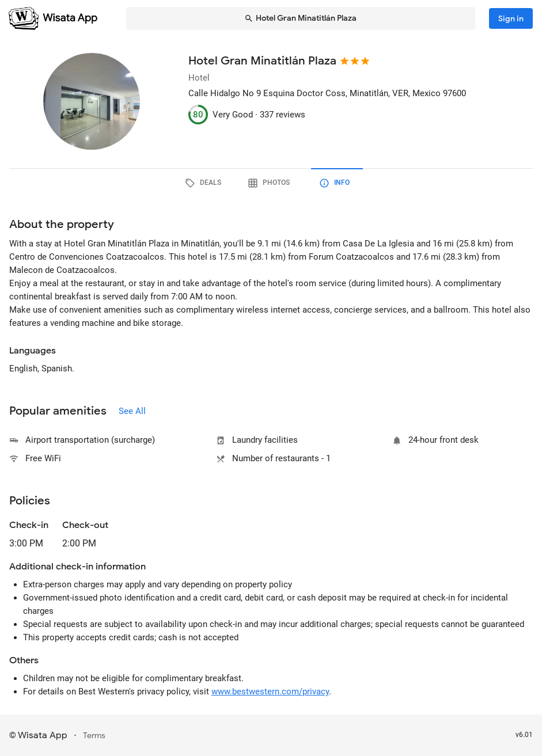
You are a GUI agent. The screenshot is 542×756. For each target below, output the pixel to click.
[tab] (206, 183)
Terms (94, 736)
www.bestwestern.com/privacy (270, 692)
